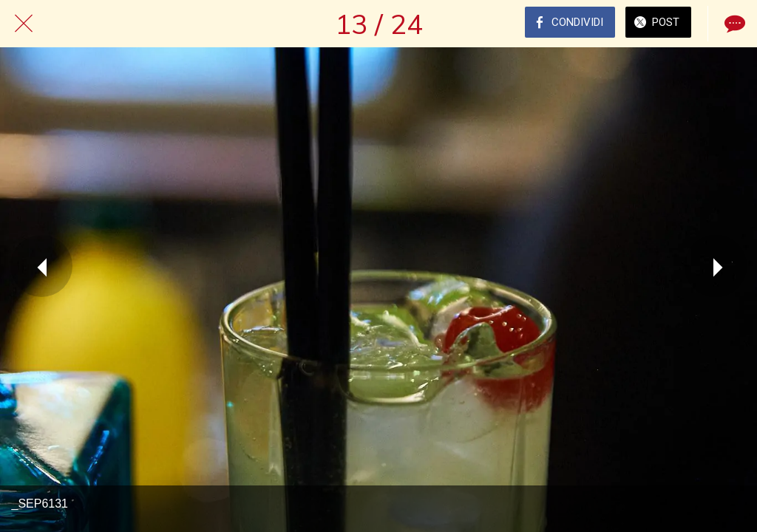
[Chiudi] (24, 24)
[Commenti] (733, 24)
